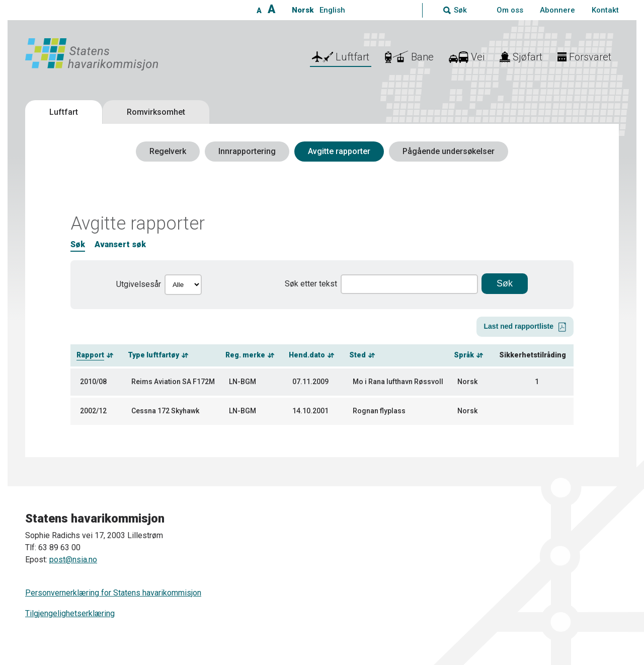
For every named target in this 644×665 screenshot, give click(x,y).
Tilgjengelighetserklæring (70, 613)
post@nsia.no (73, 560)
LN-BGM (243, 382)
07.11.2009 (310, 382)
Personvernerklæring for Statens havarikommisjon (113, 593)
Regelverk (168, 151)
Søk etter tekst (311, 284)
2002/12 (93, 411)
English (332, 10)
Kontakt (605, 10)
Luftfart (64, 112)
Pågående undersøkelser (449, 151)
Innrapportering (247, 151)
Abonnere (557, 10)
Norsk (303, 10)
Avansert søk (120, 244)
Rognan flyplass (379, 411)
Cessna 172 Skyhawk (165, 411)
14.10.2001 (310, 411)
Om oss (510, 10)
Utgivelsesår (139, 284)
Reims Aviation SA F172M (173, 382)
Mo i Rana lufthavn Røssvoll (398, 382)
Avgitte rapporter (339, 151)
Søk (78, 244)
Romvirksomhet (156, 112)
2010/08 (93, 382)
